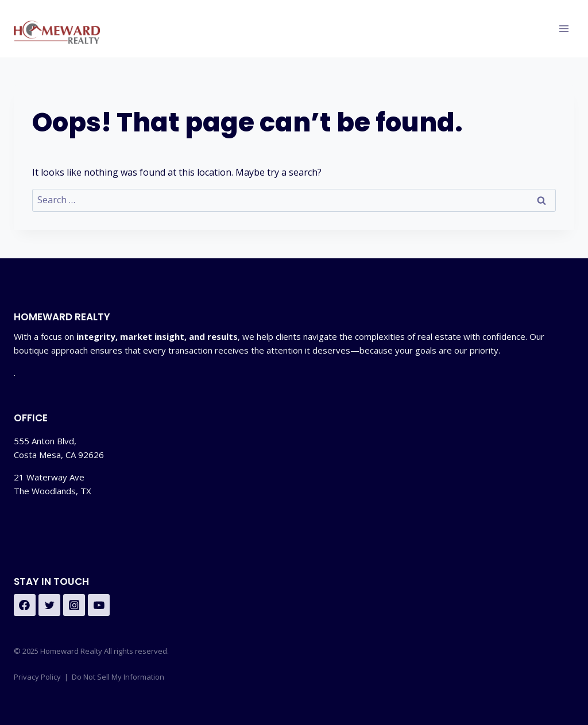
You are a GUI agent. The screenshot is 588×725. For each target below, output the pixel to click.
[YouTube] (99, 605)
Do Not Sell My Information (118, 677)
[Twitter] (49, 605)
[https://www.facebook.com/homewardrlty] (25, 605)
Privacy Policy (37, 677)
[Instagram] (74, 605)
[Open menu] (564, 28)
